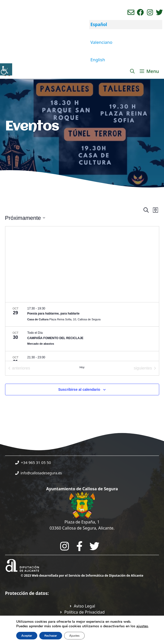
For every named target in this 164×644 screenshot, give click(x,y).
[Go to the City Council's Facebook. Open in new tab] (79, 546)
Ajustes (74, 636)
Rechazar (51, 636)
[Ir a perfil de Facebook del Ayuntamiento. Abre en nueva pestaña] (140, 12)
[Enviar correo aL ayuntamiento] (131, 12)
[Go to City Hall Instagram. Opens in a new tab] (65, 546)
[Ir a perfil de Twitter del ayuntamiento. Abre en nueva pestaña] (159, 12)
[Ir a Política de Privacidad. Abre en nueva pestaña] (82, 606)
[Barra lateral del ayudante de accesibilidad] (6, 69)
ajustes (142, 626)
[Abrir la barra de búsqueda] (132, 71)
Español (99, 24)
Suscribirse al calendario (79, 389)
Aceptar (27, 636)
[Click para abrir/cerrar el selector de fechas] (25, 218)
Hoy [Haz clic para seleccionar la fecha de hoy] (82, 367)
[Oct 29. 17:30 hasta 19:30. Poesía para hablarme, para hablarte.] (82, 315)
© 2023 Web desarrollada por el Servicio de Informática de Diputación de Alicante (82, 575)
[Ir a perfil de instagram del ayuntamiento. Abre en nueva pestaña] (150, 12)
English (98, 60)
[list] (82, 332)
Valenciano (102, 42)
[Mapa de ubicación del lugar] (82, 264)
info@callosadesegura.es (41, 473)
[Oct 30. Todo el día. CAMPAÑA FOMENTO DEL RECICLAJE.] (82, 339)
